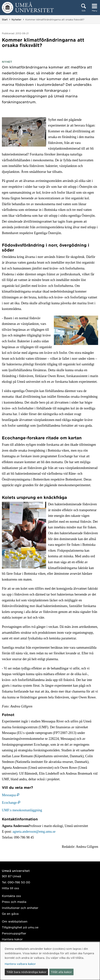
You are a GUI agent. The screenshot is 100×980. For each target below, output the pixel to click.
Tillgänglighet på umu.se (20, 927)
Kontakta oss (11, 896)
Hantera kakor (12, 939)
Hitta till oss (10, 888)
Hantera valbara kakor (20, 964)
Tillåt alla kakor (61, 972)
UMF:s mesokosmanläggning (22, 810)
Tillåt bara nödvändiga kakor (26, 972)
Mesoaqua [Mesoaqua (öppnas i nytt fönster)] (9, 795)
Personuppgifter (14, 933)
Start (5, 19)
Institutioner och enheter (20, 908)
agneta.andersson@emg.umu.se (34, 832)
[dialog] (50, 961)
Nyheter (16, 19)
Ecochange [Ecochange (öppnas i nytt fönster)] (9, 803)
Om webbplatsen (15, 921)
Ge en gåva (10, 914)
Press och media (14, 902)
